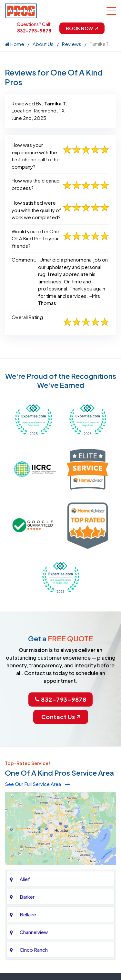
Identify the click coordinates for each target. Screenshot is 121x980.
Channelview (34, 932)
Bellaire (28, 914)
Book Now (82, 28)
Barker (27, 897)
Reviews (72, 44)
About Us (43, 44)
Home (15, 44)
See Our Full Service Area (37, 784)
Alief (25, 879)
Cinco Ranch (34, 950)
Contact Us (61, 717)
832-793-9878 (34, 31)
